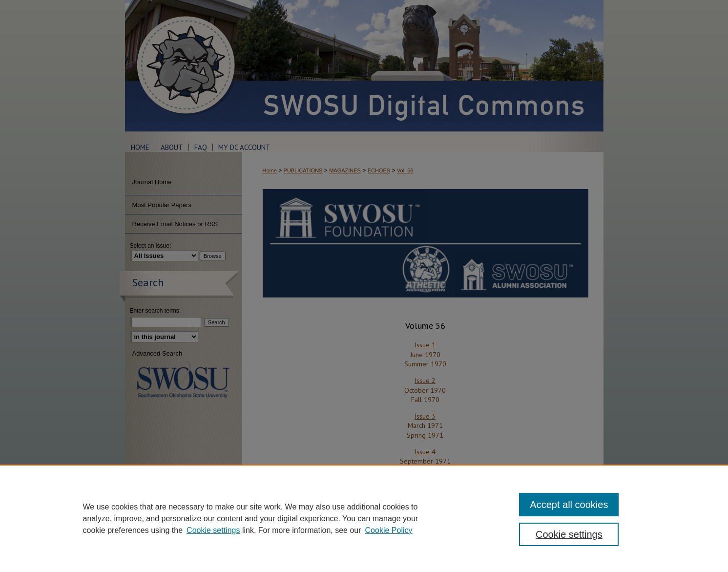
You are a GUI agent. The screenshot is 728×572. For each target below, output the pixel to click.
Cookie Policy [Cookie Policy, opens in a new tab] (389, 530)
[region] (364, 518)
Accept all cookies (569, 505)
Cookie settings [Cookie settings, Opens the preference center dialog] (569, 534)
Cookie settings (213, 530)
